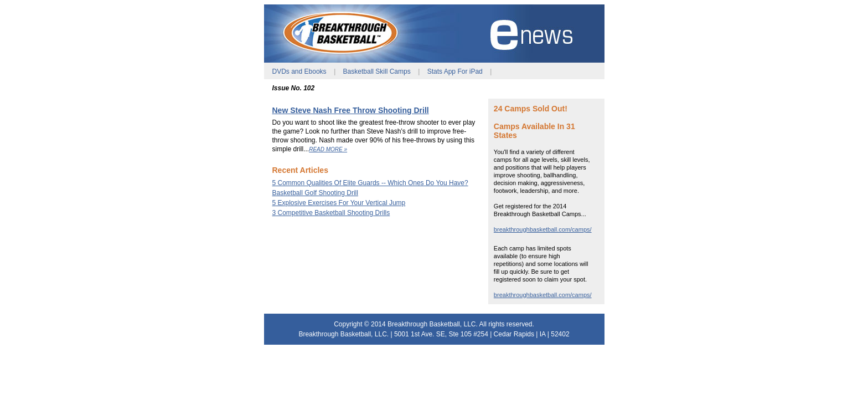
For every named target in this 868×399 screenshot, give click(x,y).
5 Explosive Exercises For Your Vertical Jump (339, 203)
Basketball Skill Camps (377, 71)
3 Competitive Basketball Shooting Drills (331, 213)
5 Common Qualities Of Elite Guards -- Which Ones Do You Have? (370, 183)
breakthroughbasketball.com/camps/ (543, 229)
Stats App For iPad (455, 71)
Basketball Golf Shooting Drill (315, 193)
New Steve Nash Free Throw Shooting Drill (351, 110)
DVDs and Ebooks (299, 71)
